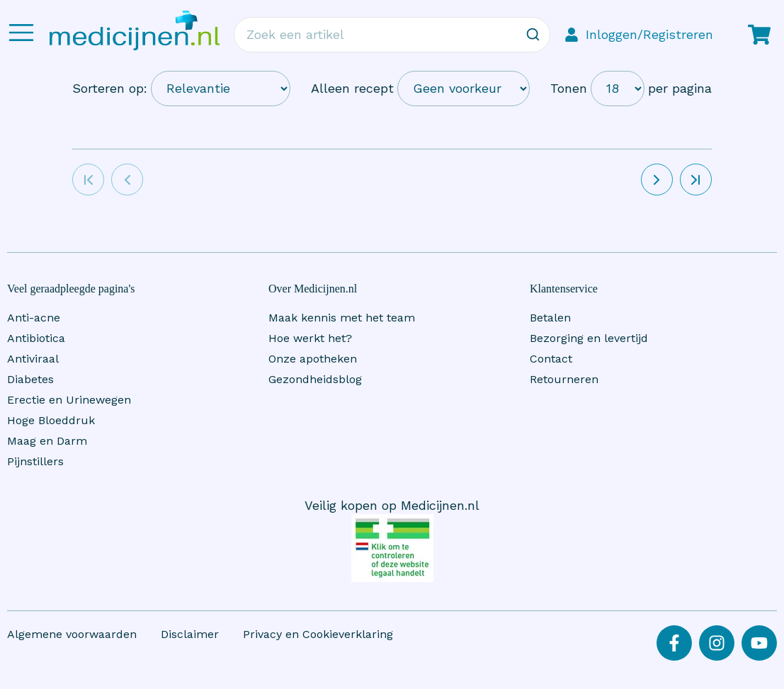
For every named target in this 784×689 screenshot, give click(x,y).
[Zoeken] (533, 35)
